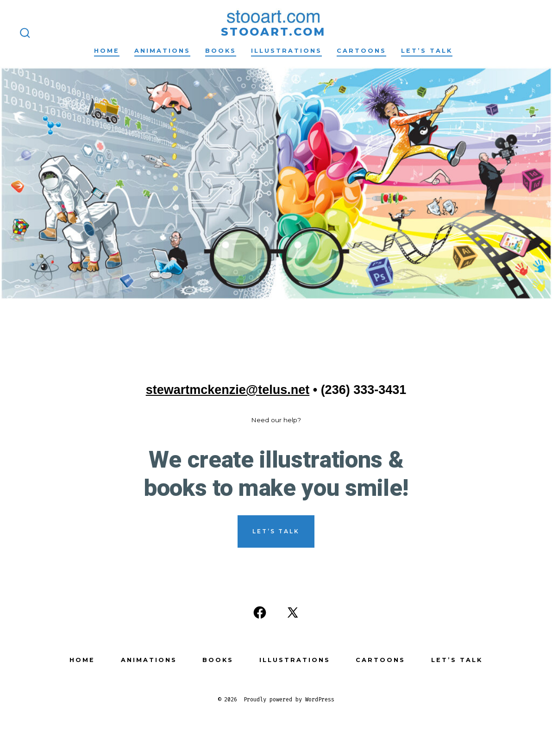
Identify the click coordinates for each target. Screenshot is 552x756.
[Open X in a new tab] (293, 612)
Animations (162, 51)
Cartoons (361, 51)
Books (221, 51)
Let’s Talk (427, 51)
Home (107, 51)
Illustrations (286, 51)
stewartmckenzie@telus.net (228, 390)
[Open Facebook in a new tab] (260, 612)
